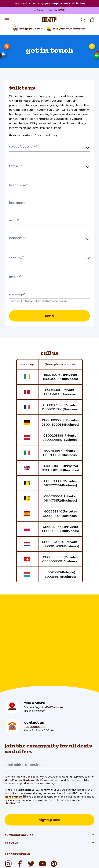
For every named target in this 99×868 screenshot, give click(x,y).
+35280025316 (35, 637)
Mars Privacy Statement (24, 690)
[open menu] (7, 20)
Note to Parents (16, 838)
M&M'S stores (54, 618)
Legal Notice (14, 819)
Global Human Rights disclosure (26, 844)
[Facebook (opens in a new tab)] (20, 774)
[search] (83, 20)
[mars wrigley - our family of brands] (16, 795)
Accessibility (14, 831)
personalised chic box (71, 3)
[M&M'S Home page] (49, 20)
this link (12, 714)
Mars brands (15, 707)
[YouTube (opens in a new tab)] (42, 774)
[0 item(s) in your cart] (92, 20)
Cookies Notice (16, 825)
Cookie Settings (14, 805)
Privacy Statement (18, 812)
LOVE (61, 10)
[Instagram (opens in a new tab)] (8, 774)
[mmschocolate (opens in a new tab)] (54, 774)
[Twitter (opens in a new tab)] (31, 774)
